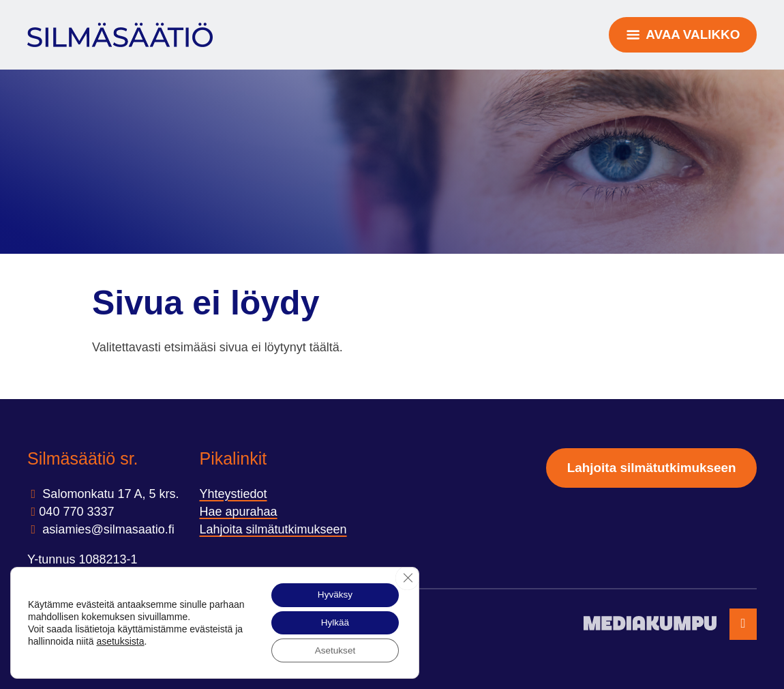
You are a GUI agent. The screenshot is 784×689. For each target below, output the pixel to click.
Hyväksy (333, 593)
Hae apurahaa (238, 512)
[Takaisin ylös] (743, 625)
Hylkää (333, 621)
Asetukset (333, 650)
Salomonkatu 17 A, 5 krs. (109, 494)
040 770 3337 (76, 512)
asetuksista (130, 640)
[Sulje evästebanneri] (407, 576)
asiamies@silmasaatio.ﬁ (106, 529)
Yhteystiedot (233, 494)
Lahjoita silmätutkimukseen (273, 529)
